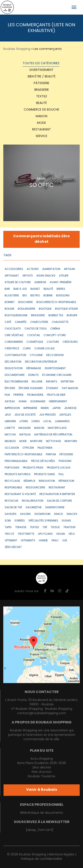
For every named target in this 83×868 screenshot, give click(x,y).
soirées (20, 521)
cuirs (27, 349)
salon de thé (13, 508)
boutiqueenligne (16, 316)
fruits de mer (56, 395)
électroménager (16, 382)
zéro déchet (13, 547)
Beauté (41, 103)
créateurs (70, 342)
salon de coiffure (59, 501)
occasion (12, 448)
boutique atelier (66, 309)
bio (25, 296)
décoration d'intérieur (41, 362)
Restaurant (41, 130)
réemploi (29, 481)
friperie (18, 395)
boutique (45, 309)
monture (36, 441)
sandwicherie (55, 508)
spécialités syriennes (43, 521)
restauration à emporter (57, 494)
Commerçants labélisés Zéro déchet (42, 239)
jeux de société (25, 415)
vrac (55, 541)
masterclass (57, 428)
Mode (41, 123)
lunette (10, 428)
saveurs (11, 514)
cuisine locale (44, 349)
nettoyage (53, 441)
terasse (21, 527)
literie (24, 422)
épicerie (10, 388)
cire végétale (14, 335)
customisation (15, 355)
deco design (55, 355)
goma (23, 402)
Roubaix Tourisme (42, 777)
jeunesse (70, 408)
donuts (33, 375)
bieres (61, 289)
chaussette (60, 322)
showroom (42, 514)
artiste (28, 276)
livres (36, 422)
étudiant (52, 388)
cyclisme (36, 355)
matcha (10, 435)
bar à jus (20, 289)
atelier (64, 276)
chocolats (13, 329)
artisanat (12, 276)
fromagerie (35, 395)
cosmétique (35, 342)
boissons (63, 296)
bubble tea (56, 316)
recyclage (12, 481)
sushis (66, 521)
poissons (65, 461)
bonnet (10, 302)
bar (7, 289)
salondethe (34, 508)
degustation (14, 369)
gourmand (38, 402)
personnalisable (16, 461)
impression (12, 408)
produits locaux (59, 468)
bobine (48, 296)
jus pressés (48, 415)
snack (58, 514)
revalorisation (33, 501)
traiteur (69, 527)
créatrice (12, 349)
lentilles (65, 415)
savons (25, 514)
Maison (41, 116)
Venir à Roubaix (42, 790)
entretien (67, 382)
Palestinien (45, 448)
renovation (47, 481)
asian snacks (46, 276)
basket (35, 289)
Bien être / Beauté (42, 77)
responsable (13, 488)
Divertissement (41, 70)
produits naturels (18, 474)
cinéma (55, 329)
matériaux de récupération (53, 435)
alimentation (51, 269)
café (8, 322)
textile (42, 97)
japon (56, 408)
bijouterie (12, 296)
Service (41, 136)
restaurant (57, 488)
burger (72, 316)
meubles (10, 441)
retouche (11, 501)
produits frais (33, 468)
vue (65, 541)
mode (23, 441)
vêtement (11, 541)
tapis (8, 527)
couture (53, 342)
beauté (48, 289)
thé (45, 527)
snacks (72, 514)
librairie (10, 422)
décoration (13, 362)
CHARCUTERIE (39, 322)
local (47, 422)
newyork (71, 441)
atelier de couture (18, 282)
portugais (12, 468)
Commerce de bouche (41, 110)
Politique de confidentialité (41, 859)
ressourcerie (35, 488)
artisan (69, 269)
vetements (28, 541)
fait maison (70, 388)
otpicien (28, 448)
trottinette (26, 534)
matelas (25, 435)
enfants (52, 382)
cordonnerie (14, 342)
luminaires (62, 422)
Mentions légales (62, 855)
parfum (51, 455)
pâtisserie (66, 455)
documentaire (15, 375)
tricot (9, 534)
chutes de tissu (36, 329)
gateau (10, 402)
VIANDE (43, 541)
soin (8, 521)
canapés (21, 322)
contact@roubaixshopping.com (42, 713)
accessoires (14, 269)
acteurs (33, 269)
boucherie (26, 302)
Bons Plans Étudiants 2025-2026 (42, 763)
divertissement (55, 369)
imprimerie (30, 408)
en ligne (37, 382)
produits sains (45, 474)
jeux (8, 415)
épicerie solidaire (31, 388)
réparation (66, 481)
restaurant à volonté (20, 494)
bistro (35, 296)
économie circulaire (57, 375)
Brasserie (42, 90)
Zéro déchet (42, 768)
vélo (72, 534)
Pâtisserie (41, 83)
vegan (61, 534)
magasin (25, 428)
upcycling (45, 534)
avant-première (61, 282)
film (7, 395)
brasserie (38, 316)
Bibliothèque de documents (42, 813)
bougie (9, 309)
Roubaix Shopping (17, 49)
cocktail (34, 335)
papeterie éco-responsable (23, 455)
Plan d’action (42, 772)
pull (61, 474)
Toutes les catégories (41, 63)
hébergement (58, 402)
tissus (55, 527)
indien (45, 408)
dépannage (34, 369)
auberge (40, 282)
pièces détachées (43, 461)
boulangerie (27, 309)
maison (39, 428)
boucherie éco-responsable (56, 302)
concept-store (55, 335)
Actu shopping (42, 759)
